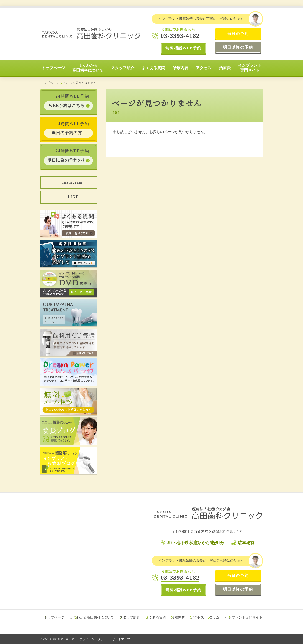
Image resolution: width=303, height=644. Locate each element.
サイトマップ (122, 639)
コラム (215, 617)
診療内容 (181, 68)
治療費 (225, 68)
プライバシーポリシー (95, 639)
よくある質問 (153, 68)
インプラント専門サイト (250, 68)
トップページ (53, 68)
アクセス (204, 68)
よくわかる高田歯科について (88, 68)
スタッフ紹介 (123, 68)
